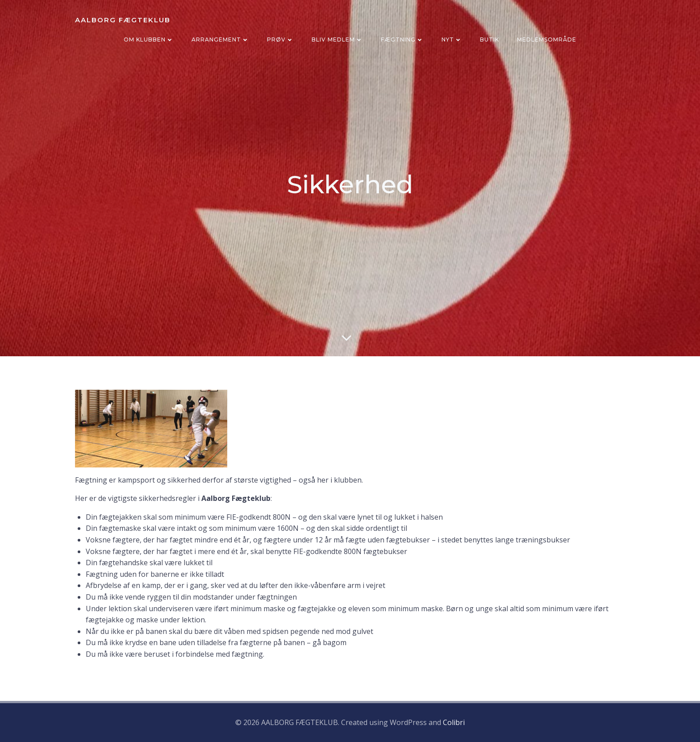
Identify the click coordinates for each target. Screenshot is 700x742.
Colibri (454, 722)
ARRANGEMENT (220, 40)
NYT (452, 40)
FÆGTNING (402, 40)
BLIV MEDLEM (337, 40)
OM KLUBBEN (149, 40)
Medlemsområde (547, 40)
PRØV (280, 40)
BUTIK (490, 40)
